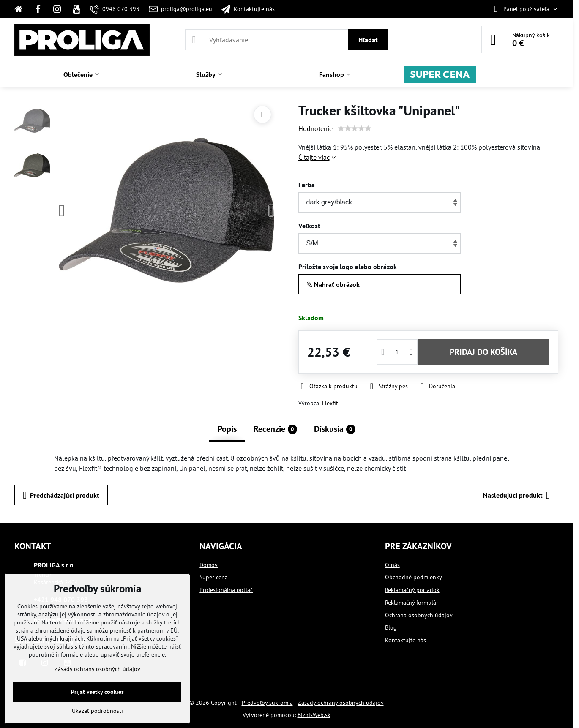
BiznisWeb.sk (314, 715)
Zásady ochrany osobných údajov (341, 703)
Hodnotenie (315, 128)
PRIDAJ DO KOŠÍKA (483, 352)
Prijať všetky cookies (97, 692)
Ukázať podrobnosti (97, 711)
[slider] (355, 128)
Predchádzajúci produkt (61, 495)
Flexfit (330, 403)
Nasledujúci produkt (516, 495)
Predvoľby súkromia (267, 703)
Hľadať (368, 40)
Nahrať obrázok (333, 284)
